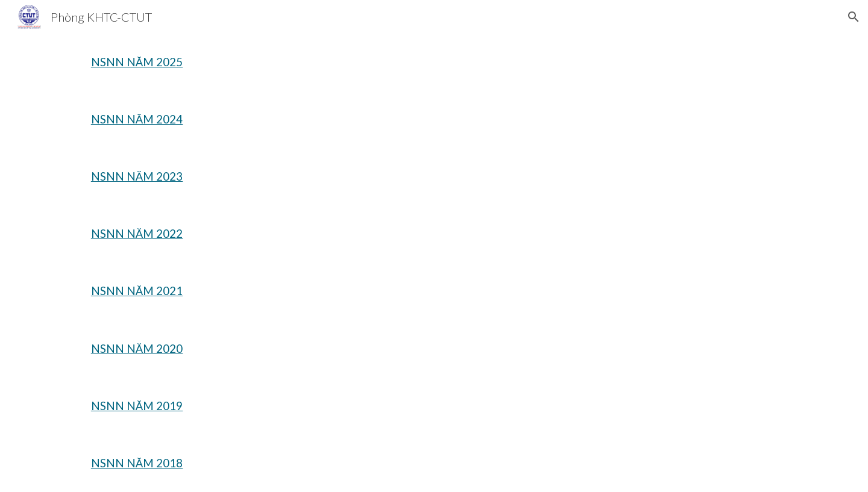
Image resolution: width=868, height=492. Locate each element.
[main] (166, 62)
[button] (854, 17)
